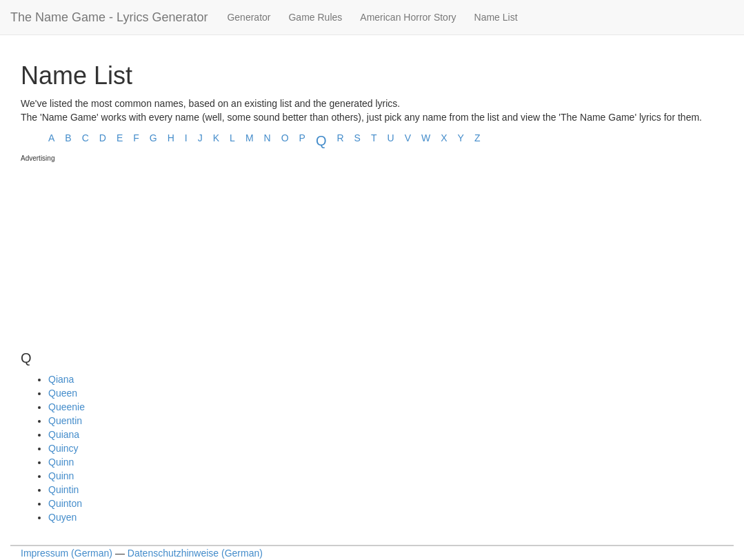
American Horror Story (408, 17)
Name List (496, 17)
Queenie (67, 407)
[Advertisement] (124, 250)
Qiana (61, 379)
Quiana (64, 434)
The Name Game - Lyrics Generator (109, 17)
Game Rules (315, 17)
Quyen (62, 517)
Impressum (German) (67, 553)
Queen (63, 393)
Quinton (65, 503)
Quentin (65, 421)
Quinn (61, 462)
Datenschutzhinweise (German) (195, 553)
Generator (249, 17)
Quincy (63, 448)
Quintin (63, 490)
